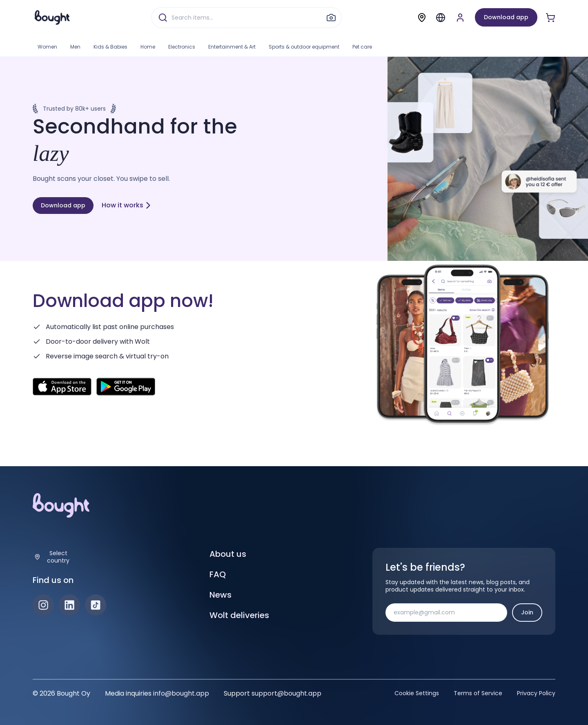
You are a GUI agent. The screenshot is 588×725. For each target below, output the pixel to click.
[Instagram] (43, 605)
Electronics (182, 47)
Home (148, 47)
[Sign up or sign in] (460, 18)
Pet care (362, 47)
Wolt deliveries (239, 615)
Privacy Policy (536, 693)
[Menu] (441, 18)
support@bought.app (286, 693)
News (220, 595)
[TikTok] (96, 605)
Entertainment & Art (232, 47)
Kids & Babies (110, 47)
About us (228, 554)
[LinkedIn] (69, 605)
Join (527, 612)
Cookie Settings (417, 693)
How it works (127, 205)
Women (47, 47)
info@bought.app (181, 693)
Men (75, 47)
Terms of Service (478, 693)
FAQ (218, 574)
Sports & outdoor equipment (304, 47)
